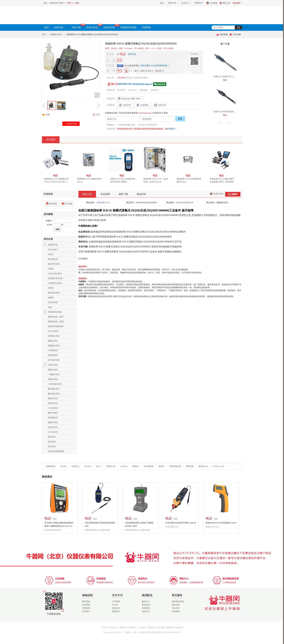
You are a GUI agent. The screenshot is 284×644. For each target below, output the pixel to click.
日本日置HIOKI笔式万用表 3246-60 (181, 523)
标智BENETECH (213, 527)
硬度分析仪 (53, 398)
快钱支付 (116, 608)
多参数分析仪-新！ (56, 278)
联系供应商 (217, 194)
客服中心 (114, 627)
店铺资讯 (170, 627)
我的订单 (172, 3)
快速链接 (48, 194)
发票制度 (86, 608)
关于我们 (105, 627)
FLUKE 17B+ (219, 466)
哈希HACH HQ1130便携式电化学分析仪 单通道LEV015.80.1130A (124, 182)
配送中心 (146, 601)
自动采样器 (53, 302)
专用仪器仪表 (175, 466)
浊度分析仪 (53, 427)
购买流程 (86, 601)
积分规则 (86, 605)
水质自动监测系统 (56, 451)
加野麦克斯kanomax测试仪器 (97, 530)
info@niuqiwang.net (146, 113)
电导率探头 (53, 355)
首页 (162, 3)
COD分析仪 (53, 408)
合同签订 (86, 611)
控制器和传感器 (128, 27)
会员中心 (185, 3)
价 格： (50, 225)
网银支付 (116, 611)
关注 (96, 115)
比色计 (51, 254)
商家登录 (199, 3)
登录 (69, 3)
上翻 (221, 123)
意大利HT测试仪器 (53, 530)
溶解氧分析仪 (56, 34)
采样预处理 (53, 418)
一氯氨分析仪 (54, 374)
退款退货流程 (178, 601)
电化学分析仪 (54, 264)
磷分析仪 (52, 437)
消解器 (51, 298)
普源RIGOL (204, 466)
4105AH (124, 466)
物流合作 (146, 611)
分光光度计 (53, 250)
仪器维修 (146, 27)
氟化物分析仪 (54, 394)
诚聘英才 (123, 627)
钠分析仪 (52, 442)
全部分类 (60, 27)
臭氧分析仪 (53, 403)
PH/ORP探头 (53, 331)
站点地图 (161, 627)
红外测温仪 (149, 466)
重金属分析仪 (54, 389)
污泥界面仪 (53, 350)
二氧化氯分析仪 (55, 384)
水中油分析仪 (54, 360)
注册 (77, 3)
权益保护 (237, 3)
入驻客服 (212, 3)
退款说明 (176, 605)
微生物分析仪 (54, 293)
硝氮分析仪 (53, 341)
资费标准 (151, 627)
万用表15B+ (111, 466)
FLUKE (63, 466)
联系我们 (171, 129)
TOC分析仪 (53, 432)
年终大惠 (78, 27)
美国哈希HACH (103, 203)
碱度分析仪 (53, 422)
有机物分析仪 (54, 336)
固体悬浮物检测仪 (56, 326)
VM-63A (88, 466)
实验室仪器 (111, 27)
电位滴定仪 (53, 259)
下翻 (229, 123)
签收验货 (146, 608)
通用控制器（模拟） (57, 322)
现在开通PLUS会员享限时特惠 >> (155, 66)
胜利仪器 (190, 466)
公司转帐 (116, 601)
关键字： (50, 221)
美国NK (136, 466)
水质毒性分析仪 (55, 283)
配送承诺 (146, 605)
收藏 (46, 115)
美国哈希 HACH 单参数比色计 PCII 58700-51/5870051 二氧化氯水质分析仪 (57, 182)
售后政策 (176, 608)
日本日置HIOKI (172, 527)
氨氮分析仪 (53, 370)
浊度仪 (51, 269)
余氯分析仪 (53, 379)
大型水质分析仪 (55, 274)
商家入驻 (225, 3)
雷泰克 (161, 466)
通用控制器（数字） (57, 317)
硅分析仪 (52, 446)
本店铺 (122, 78)
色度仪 (51, 288)
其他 (50, 307)
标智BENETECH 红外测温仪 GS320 (221, 523)
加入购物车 (233, 194)
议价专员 (132, 54)
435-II (98, 466)
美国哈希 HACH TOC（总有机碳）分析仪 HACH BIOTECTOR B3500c (157, 182)
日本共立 (75, 466)
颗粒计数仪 (53, 413)
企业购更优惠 (71, 124)
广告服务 (142, 627)
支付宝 (115, 605)
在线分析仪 (94, 27)
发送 (180, 119)
